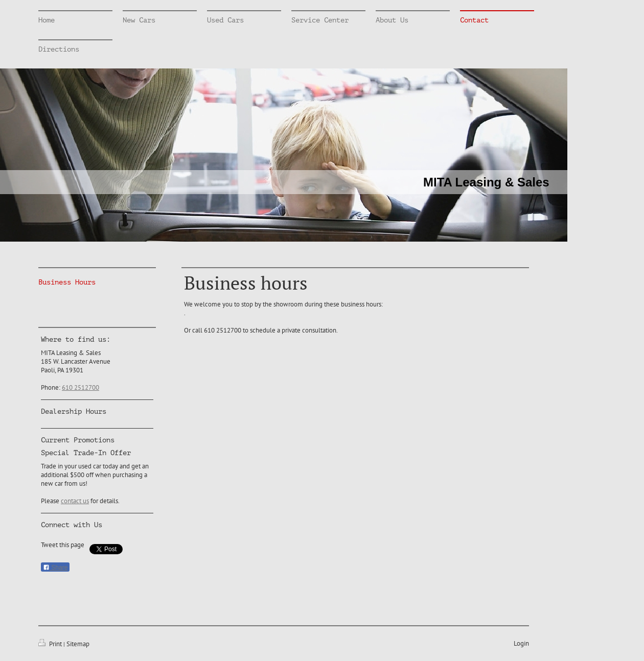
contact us (75, 501)
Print (51, 644)
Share (55, 568)
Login (521, 643)
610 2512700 (80, 387)
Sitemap (78, 644)
